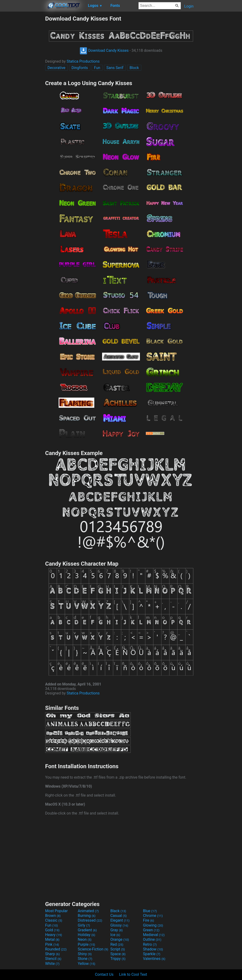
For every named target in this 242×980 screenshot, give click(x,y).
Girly (84, 925)
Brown (53, 916)
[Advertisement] (22, 86)
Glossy (119, 925)
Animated (88, 911)
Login (189, 6)
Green (151, 930)
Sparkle (152, 954)
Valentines (154, 959)
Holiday (86, 935)
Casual (119, 916)
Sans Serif (115, 68)
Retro (150, 944)
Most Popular (56, 911)
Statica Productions (83, 61)
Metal (52, 939)
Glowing (153, 925)
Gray (117, 930)
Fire (149, 920)
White (52, 964)
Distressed (90, 920)
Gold (52, 930)
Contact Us (104, 974)
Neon (85, 939)
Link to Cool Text (133, 974)
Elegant (120, 920)
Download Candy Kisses (104, 50)
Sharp (52, 954)
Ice (115, 935)
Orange (120, 939)
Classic (54, 920)
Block (134, 68)
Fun (97, 68)
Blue (150, 911)
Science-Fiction (93, 949)
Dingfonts (80, 68)
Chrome (153, 916)
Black (118, 911)
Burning (87, 916)
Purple (86, 944)
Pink (52, 944)
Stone (85, 959)
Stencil (53, 959)
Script (118, 949)
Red (117, 944)
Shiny (85, 954)
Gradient (87, 930)
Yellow (86, 964)
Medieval (154, 935)
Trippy (118, 959)
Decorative (56, 68)
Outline (152, 939)
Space (118, 954)
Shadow (153, 949)
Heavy (54, 935)
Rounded (56, 949)
